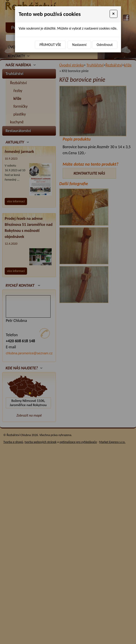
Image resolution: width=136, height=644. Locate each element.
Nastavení (79, 45)
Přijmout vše (50, 45)
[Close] (114, 14)
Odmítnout (105, 45)
